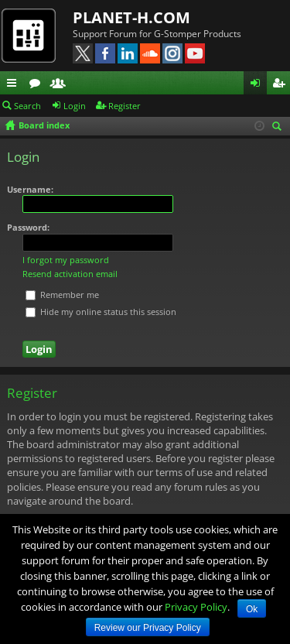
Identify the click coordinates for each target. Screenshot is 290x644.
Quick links (15, 85)
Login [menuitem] (258, 85)
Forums (38, 85)
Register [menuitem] (281, 85)
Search (27, 106)
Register (125, 106)
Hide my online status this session (101, 312)
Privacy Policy (196, 607)
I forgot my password (66, 260)
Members (61, 85)
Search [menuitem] (279, 127)
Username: (30, 189)
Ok (252, 609)
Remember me (62, 295)
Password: (28, 227)
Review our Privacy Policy (148, 628)
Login (75, 106)
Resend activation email (70, 274)
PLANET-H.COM (131, 17)
